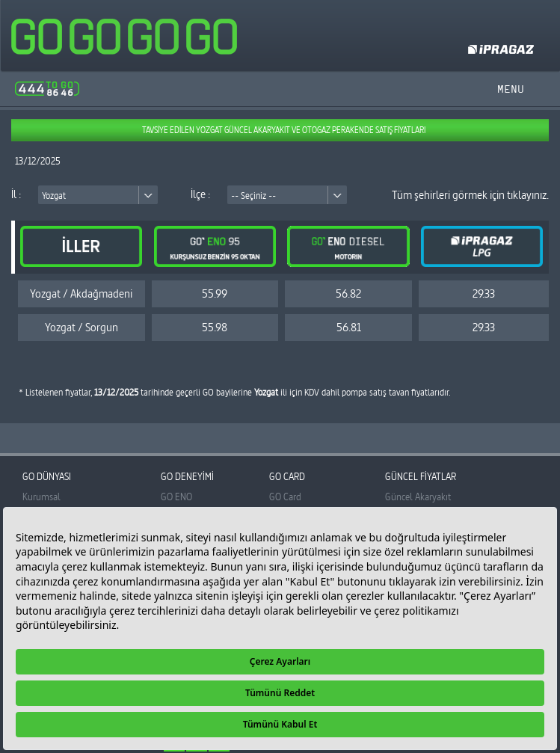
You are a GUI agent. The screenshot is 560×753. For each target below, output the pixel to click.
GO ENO (176, 497)
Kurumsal (41, 497)
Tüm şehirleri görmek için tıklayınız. (470, 195)
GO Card (285, 497)
